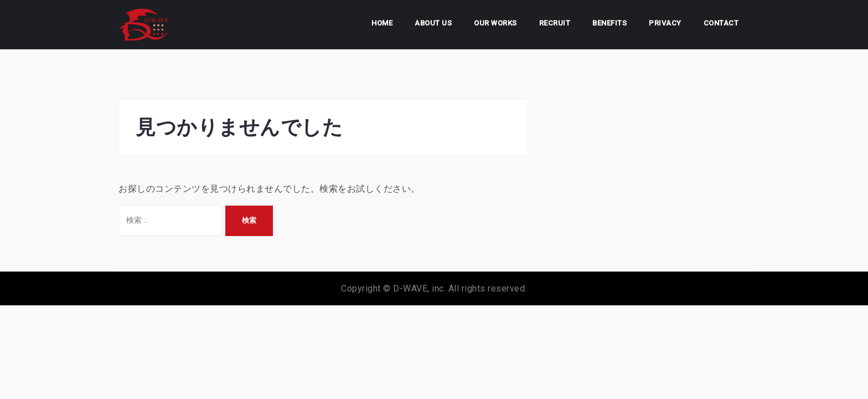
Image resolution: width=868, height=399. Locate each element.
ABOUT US (433, 23)
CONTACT (721, 23)
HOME (382, 23)
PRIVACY (665, 23)
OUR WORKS (495, 23)
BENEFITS (609, 23)
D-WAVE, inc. (419, 288)
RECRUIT (555, 23)
